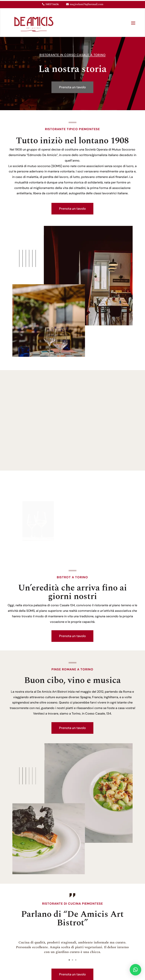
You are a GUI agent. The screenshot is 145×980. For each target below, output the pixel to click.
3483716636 (52, 4)
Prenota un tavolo (72, 87)
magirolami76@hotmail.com (87, 4)
